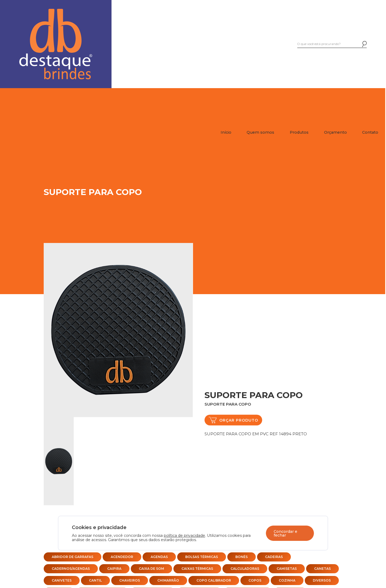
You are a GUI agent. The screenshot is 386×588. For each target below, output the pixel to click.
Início (226, 132)
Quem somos (260, 132)
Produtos (299, 132)
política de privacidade (184, 535)
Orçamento (335, 132)
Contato (370, 132)
